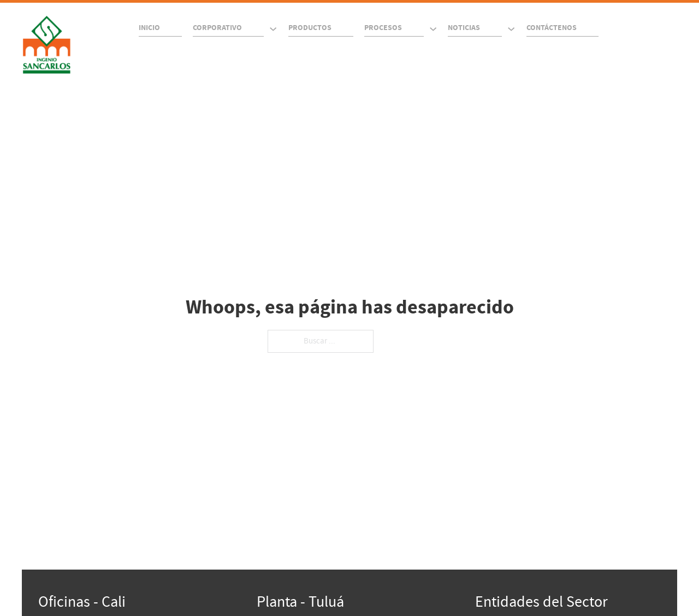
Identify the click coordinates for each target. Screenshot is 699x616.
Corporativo (217, 28)
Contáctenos (552, 28)
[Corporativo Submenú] (273, 29)
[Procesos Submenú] (433, 29)
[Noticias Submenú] (511, 29)
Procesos (383, 28)
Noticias (464, 28)
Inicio (149, 28)
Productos (310, 28)
